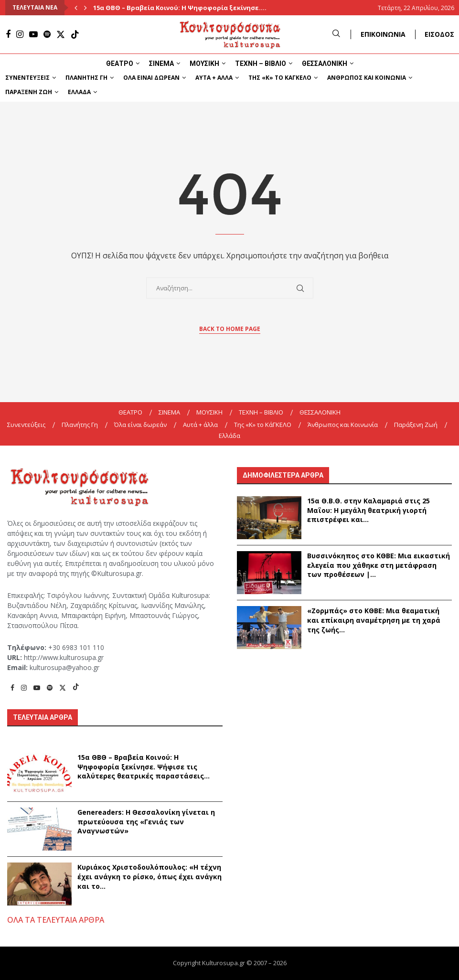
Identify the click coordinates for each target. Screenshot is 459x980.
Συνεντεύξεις (27, 78)
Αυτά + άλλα (214, 78)
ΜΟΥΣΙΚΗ (204, 64)
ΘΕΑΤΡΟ (120, 64)
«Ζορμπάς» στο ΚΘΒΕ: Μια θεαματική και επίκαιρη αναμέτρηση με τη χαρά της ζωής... (374, 620)
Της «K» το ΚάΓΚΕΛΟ (280, 78)
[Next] (85, 8)
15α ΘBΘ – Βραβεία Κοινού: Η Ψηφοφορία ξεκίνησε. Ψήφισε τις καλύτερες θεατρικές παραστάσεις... (144, 767)
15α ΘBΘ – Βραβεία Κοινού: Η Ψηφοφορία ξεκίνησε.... (180, 8)
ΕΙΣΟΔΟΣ (439, 34)
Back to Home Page (230, 329)
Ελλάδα (79, 92)
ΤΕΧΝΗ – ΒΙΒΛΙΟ (261, 64)
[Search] (336, 34)
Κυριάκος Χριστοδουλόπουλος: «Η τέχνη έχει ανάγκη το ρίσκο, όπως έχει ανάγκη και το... (149, 876)
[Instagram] (20, 34)
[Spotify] (47, 34)
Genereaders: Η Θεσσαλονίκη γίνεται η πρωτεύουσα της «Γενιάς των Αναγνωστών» (146, 821)
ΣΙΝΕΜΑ (161, 64)
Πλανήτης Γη (86, 78)
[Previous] (76, 8)
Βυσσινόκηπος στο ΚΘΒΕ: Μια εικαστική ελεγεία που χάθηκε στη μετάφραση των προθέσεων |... (379, 565)
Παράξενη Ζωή (29, 92)
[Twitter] (61, 34)
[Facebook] (8, 34)
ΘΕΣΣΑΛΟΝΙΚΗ (325, 64)
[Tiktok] (75, 34)
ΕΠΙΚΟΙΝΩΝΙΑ (383, 34)
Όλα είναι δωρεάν (151, 78)
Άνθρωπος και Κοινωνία (367, 78)
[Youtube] (33, 34)
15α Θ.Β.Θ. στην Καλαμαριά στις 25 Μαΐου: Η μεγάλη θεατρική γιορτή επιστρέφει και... (368, 510)
